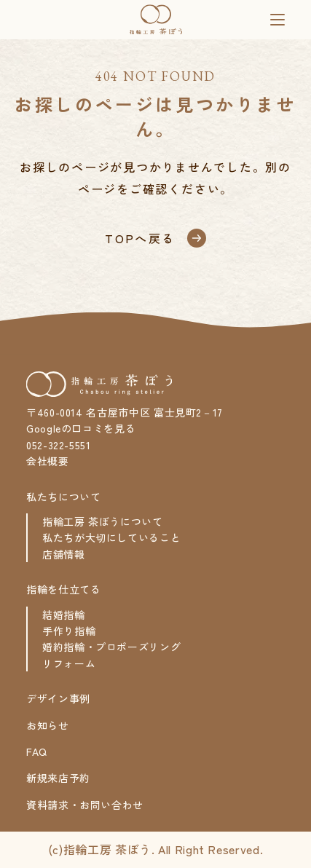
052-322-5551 (59, 445)
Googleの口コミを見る (81, 428)
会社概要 (48, 461)
